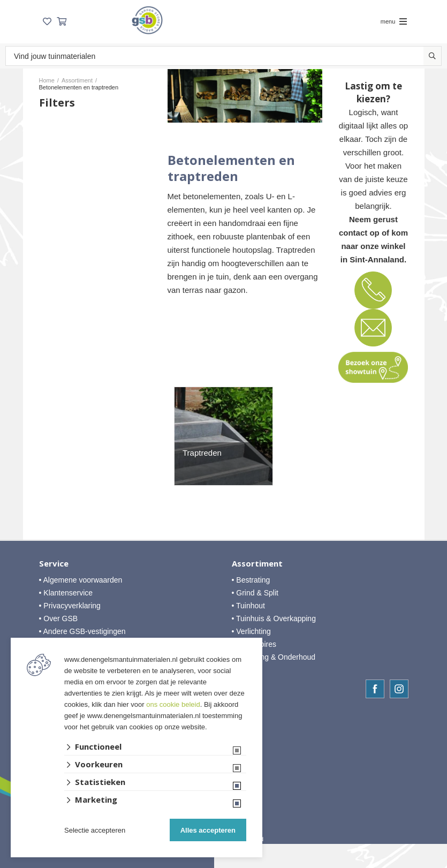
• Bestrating (251, 580)
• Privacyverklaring (70, 606)
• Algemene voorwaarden (81, 580)
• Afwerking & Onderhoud (274, 657)
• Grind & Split (255, 593)
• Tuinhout (249, 606)
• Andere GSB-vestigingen (82, 631)
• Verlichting (251, 631)
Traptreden (202, 453)
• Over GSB (59, 618)
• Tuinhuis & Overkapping (274, 618)
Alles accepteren (208, 830)
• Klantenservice (66, 593)
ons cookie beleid (173, 704)
